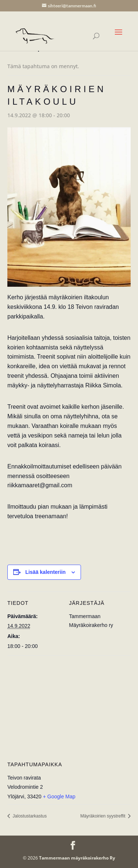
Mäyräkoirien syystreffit (103, 816)
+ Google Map (59, 796)
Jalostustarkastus (29, 816)
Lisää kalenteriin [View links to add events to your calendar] (46, 572)
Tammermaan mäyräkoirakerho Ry (77, 858)
